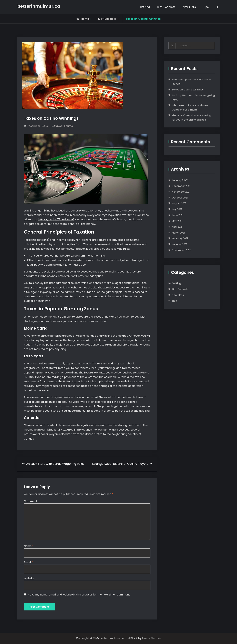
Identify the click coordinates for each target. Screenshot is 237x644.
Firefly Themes (152, 638)
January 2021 (179, 244)
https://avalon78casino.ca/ (56, 219)
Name (29, 546)
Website (29, 578)
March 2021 (178, 233)
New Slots (189, 7)
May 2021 (177, 221)
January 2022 (180, 180)
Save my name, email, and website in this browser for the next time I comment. (79, 595)
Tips (206, 7)
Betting (145, 7)
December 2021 (181, 186)
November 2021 (181, 192)
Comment (31, 501)
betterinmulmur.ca (39, 6)
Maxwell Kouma (64, 126)
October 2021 (180, 198)
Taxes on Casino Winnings (188, 90)
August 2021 (179, 203)
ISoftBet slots (166, 7)
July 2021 (177, 209)
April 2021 (177, 227)
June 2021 (178, 215)
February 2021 (180, 238)
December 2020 (181, 250)
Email (28, 562)
